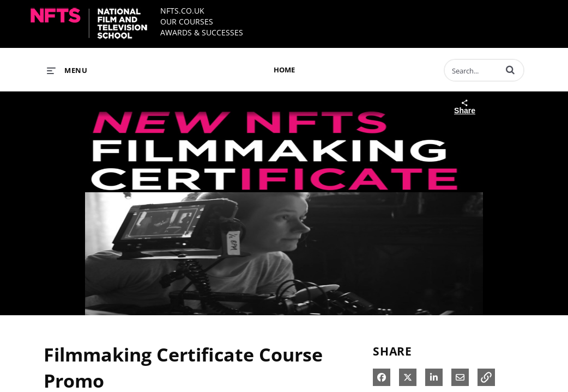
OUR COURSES (187, 22)
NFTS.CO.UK (182, 11)
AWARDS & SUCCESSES (202, 32)
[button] (510, 70)
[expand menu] (67, 70)
